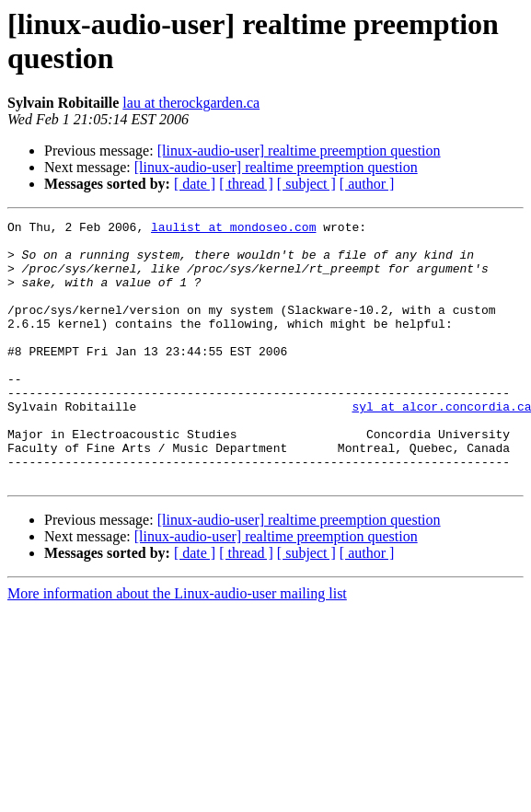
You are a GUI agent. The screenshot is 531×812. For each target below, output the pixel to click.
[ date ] (195, 184)
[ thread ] (246, 184)
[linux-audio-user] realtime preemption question (299, 151)
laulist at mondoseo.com (233, 229)
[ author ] (367, 184)
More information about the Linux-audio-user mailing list (177, 646)
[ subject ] (306, 184)
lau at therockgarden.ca (191, 103)
